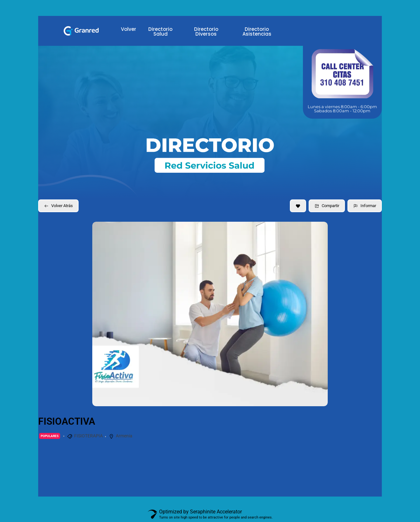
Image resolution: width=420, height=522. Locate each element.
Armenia (124, 436)
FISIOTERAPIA (88, 436)
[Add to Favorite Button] (298, 206)
